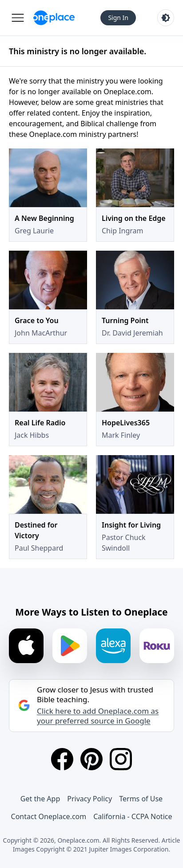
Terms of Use (141, 799)
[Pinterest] (91, 759)
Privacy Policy (90, 799)
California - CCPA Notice (133, 816)
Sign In (118, 18)
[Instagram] (121, 759)
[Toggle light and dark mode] (166, 18)
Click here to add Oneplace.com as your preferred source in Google (98, 716)
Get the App (40, 799)
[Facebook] (62, 759)
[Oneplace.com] (54, 18)
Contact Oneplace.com (49, 816)
